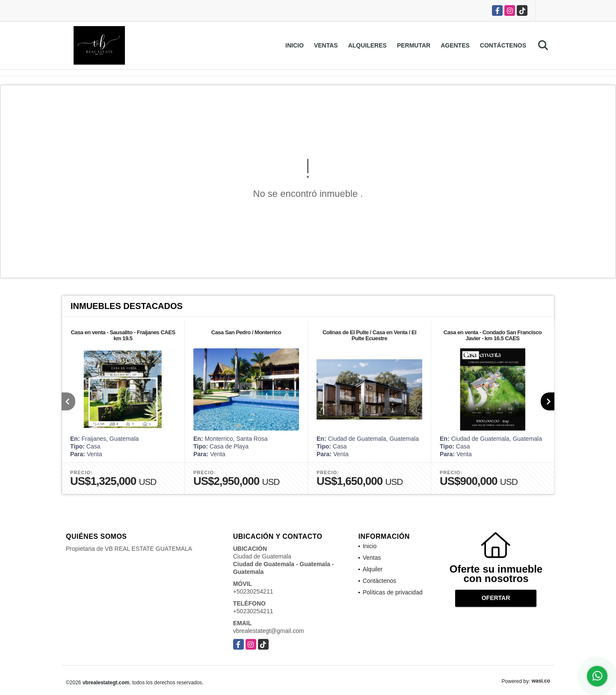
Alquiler (373, 569)
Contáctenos (503, 45)
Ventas (326, 45)
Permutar (414, 45)
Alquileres (367, 45)
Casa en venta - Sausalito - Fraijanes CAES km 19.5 (123, 335)
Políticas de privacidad (393, 592)
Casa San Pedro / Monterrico (246, 332)
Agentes (455, 45)
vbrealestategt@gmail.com (269, 631)
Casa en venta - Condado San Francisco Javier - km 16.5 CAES (493, 335)
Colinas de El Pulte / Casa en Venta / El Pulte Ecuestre (369, 335)
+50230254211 (253, 591)
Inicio (295, 45)
